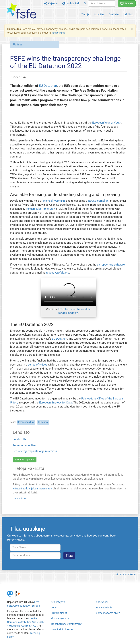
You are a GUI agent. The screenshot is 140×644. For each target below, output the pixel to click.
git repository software (111, 265)
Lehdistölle (20, 439)
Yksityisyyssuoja (60, 618)
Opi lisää (18, 498)
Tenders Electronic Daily (41, 209)
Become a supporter (25, 460)
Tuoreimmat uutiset (25, 445)
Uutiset (17, 45)
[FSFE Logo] (22, 11)
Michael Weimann (54, 201)
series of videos (38, 365)
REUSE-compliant (99, 201)
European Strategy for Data (56, 403)
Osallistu (114, 14)
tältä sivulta (58, 33)
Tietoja (85, 14)
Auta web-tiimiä (103, 608)
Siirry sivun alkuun (125, 574)
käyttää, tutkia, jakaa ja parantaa (32, 489)
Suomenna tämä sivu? (107, 613)
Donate (127, 3)
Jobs (54, 608)
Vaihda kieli (71, 3)
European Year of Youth (107, 123)
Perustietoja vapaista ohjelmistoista (35, 451)
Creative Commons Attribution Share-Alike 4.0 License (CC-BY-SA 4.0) (26, 622)
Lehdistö (128, 14)
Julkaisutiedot (59, 613)
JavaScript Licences (62, 629)
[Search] (85, 3)
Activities (99, 14)
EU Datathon (48, 86)
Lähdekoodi (101, 602)
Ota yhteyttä (58, 602)
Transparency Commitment (66, 624)
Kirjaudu (51, 3)
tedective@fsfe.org (58, 273)
